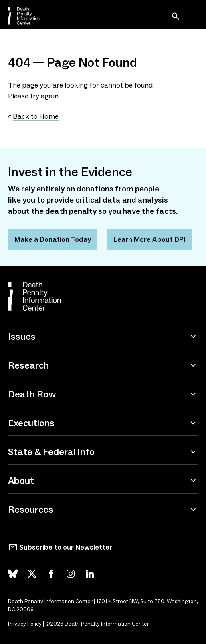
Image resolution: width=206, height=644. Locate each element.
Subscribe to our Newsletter (66, 547)
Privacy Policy (25, 624)
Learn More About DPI (149, 239)
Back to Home (36, 116)
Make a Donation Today (53, 239)
